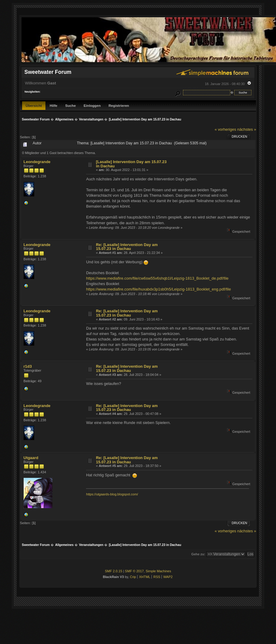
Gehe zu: (198, 554)
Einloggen (92, 105)
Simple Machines (158, 571)
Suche (70, 105)
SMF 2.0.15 (113, 571)
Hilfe (53, 105)
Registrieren (119, 105)
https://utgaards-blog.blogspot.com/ (112, 494)
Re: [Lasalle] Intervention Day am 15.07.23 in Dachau (127, 247)
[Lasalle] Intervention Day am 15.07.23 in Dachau (131, 164)
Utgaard (31, 458)
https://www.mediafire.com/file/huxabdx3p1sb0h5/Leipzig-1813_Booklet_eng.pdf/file (158, 289)
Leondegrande (37, 162)
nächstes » (247, 129)
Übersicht (34, 105)
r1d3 (28, 366)
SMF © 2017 (134, 571)
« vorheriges (225, 129)
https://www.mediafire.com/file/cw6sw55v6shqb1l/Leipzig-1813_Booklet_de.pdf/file (157, 278)
